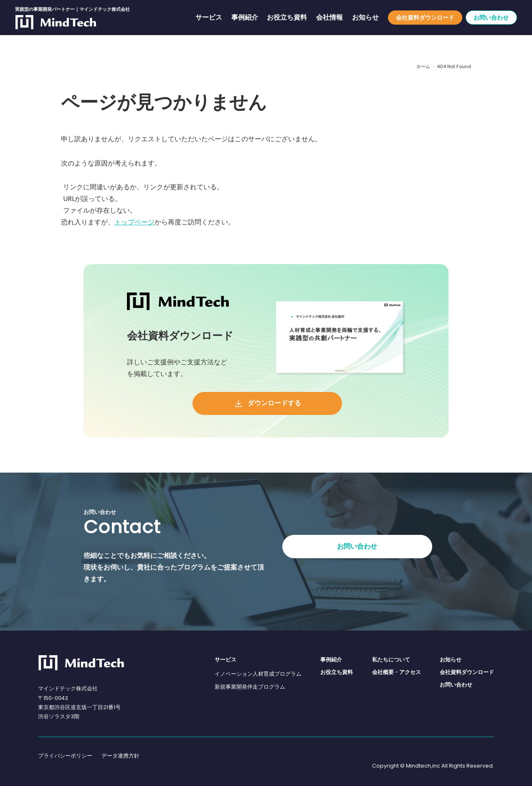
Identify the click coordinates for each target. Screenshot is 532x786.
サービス (209, 18)
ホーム (423, 67)
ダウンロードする (274, 403)
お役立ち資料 (287, 18)
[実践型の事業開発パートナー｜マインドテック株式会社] (56, 22)
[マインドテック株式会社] (81, 663)
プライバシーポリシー (65, 756)
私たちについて (391, 660)
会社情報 (329, 18)
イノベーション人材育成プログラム (258, 674)
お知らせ (365, 18)
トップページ (134, 222)
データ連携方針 (120, 756)
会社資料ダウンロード (425, 18)
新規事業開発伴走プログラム (250, 687)
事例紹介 (245, 18)
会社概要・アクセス (396, 672)
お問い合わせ (491, 18)
